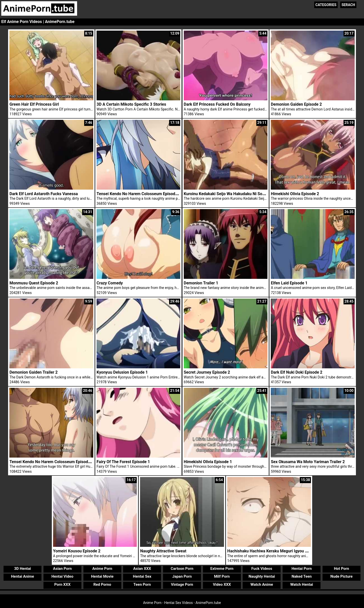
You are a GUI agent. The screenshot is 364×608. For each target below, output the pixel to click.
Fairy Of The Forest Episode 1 (123, 462)
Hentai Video (62, 576)
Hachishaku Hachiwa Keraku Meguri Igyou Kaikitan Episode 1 (283, 551)
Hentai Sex (142, 576)
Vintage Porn (182, 584)
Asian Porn (62, 569)
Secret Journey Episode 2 (207, 372)
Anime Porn (102, 569)
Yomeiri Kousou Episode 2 (77, 551)
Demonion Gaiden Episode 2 (296, 104)
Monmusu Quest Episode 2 (34, 283)
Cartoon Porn (182, 569)
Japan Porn (182, 576)
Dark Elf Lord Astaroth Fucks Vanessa (44, 194)
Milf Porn (222, 576)
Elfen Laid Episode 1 (289, 283)
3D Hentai (22, 569)
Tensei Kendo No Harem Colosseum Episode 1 (139, 194)
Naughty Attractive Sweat (163, 551)
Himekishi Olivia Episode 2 (295, 194)
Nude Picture (342, 576)
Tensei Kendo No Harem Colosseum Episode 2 (51, 462)
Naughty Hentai (262, 576)
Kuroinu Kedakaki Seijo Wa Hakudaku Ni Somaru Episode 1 (237, 194)
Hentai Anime (22, 576)
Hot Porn (342, 569)
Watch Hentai (302, 584)
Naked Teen (302, 576)
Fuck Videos (262, 569)
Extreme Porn (222, 569)
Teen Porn (142, 584)
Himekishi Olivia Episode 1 (208, 462)
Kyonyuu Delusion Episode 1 (122, 372)
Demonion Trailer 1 (201, 283)
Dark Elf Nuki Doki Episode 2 (297, 372)
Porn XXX (62, 584)
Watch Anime (262, 584)
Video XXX (222, 584)
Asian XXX (142, 569)
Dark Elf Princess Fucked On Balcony (217, 104)
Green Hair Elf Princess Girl (34, 104)
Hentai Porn (302, 569)
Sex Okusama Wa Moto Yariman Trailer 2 (308, 462)
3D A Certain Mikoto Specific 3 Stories (131, 104)
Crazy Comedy (110, 283)
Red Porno (102, 584)
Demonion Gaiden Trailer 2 (33, 372)
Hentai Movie (102, 576)
